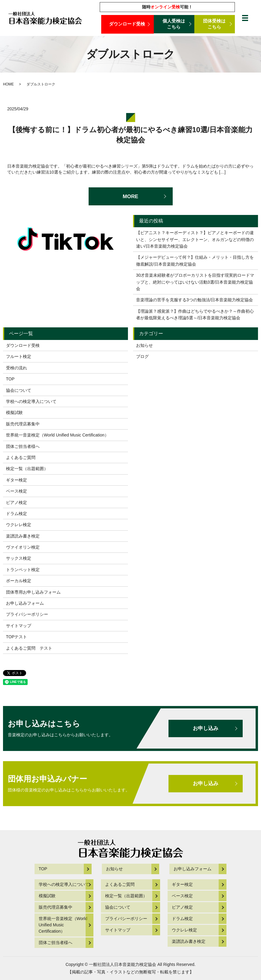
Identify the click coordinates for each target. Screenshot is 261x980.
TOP (10, 379)
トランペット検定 (23, 570)
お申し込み (205, 728)
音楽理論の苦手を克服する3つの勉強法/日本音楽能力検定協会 (195, 300)
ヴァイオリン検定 (23, 547)
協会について (19, 390)
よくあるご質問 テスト (29, 648)
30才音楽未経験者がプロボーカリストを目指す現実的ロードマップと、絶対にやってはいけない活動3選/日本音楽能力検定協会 (195, 282)
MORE (131, 196)
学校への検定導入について (31, 401)
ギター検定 (17, 480)
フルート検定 (19, 356)
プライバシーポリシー (27, 614)
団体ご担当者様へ (23, 446)
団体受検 (215, 24)
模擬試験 (14, 413)
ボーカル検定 (19, 581)
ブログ (142, 356)
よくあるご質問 (21, 457)
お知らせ (144, 345)
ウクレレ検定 (19, 525)
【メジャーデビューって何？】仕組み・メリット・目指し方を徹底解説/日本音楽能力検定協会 (195, 261)
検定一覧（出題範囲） (27, 469)
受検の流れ (17, 368)
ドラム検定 (17, 514)
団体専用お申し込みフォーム (33, 592)
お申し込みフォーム (25, 603)
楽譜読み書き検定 (23, 536)
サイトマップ (19, 626)
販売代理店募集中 (23, 424)
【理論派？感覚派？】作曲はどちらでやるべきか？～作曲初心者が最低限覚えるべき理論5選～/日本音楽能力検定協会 (195, 314)
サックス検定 (19, 558)
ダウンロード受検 (127, 24)
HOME (8, 84)
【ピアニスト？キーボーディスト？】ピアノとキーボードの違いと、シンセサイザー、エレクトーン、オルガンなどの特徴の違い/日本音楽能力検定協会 (195, 239)
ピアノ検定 (17, 502)
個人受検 (174, 24)
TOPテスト (17, 637)
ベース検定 (17, 491)
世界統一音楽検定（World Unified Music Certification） (57, 435)
